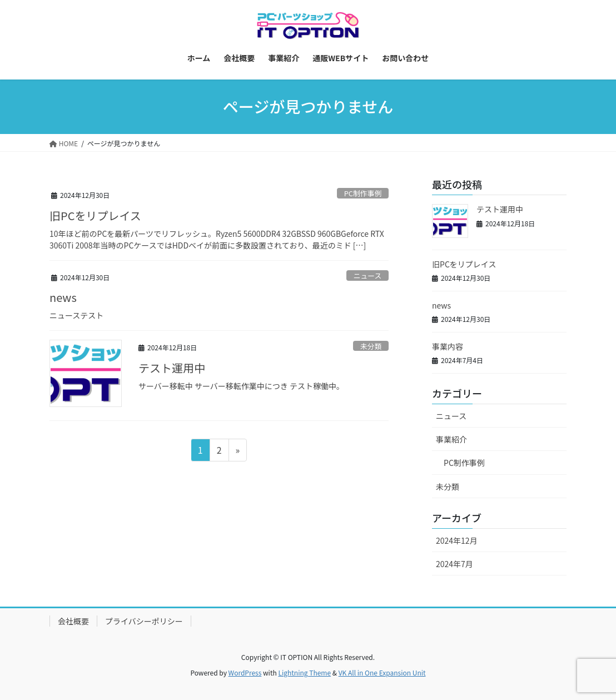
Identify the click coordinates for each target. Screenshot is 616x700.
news (63, 297)
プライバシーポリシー (144, 621)
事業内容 (448, 346)
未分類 (371, 346)
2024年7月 (454, 564)
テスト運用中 (172, 368)
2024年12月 (457, 540)
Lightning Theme (304, 672)
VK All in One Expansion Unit (382, 672)
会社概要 (73, 621)
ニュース (368, 275)
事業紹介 (451, 439)
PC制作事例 (363, 193)
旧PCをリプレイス (95, 215)
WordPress (245, 672)
